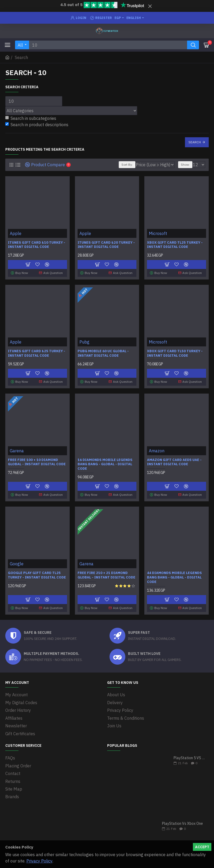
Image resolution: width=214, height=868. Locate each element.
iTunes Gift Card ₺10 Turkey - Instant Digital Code (37, 245)
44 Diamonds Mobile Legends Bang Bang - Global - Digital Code (174, 576)
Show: (185, 165)
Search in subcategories (31, 118)
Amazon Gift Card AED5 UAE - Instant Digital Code (174, 461)
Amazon (157, 449)
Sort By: (127, 165)
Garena (17, 449)
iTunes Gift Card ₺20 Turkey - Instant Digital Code (106, 245)
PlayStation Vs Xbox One (182, 821)
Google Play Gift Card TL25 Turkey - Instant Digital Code (37, 574)
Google (17, 562)
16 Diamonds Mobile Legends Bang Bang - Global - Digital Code (105, 463)
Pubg (84, 341)
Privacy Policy (39, 861)
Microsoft (158, 233)
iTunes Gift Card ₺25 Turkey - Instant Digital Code (37, 353)
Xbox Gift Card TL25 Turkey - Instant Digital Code (175, 245)
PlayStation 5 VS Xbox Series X (189, 755)
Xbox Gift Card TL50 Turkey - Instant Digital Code (175, 353)
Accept (202, 847)
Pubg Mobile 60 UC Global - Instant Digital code (103, 353)
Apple (16, 233)
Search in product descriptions (37, 125)
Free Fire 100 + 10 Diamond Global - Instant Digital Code (37, 461)
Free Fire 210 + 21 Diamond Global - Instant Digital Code (106, 574)
